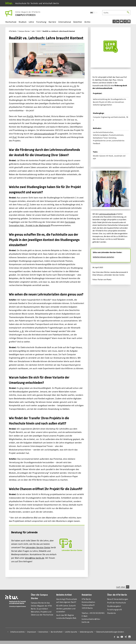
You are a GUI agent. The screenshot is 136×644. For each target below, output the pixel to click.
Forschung (41, 22)
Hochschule (11, 22)
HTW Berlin (13, 31)
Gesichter (78, 22)
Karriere (52, 22)
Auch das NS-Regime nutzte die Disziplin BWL (66, 617)
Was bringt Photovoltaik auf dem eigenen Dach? (67, 601)
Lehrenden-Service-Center (38, 547)
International (65, 22)
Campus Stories (24, 31)
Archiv (87, 22)
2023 (39, 31)
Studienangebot (114, 606)
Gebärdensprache (86, 632)
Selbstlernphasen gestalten (103, 257)
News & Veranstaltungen (118, 599)
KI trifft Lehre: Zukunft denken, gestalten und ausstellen (66, 609)
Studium (23, 22)
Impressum (32, 632)
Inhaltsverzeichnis (17, 632)
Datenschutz (43, 632)
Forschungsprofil (115, 609)
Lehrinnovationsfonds (44, 134)
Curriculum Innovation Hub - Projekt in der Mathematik (42, 224)
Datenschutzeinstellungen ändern (110, 632)
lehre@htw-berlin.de (35, 558)
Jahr (33, 31)
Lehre (31, 22)
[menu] (122, 21)
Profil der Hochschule (116, 603)
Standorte (111, 613)
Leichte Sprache (71, 632)
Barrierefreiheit (57, 632)
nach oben (123, 587)
